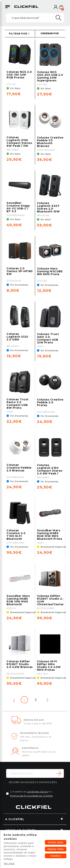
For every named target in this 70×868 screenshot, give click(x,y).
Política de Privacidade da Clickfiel (31, 796)
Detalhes (56, 856)
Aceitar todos (56, 842)
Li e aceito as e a (31, 794)
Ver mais (9, 863)
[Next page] (47, 700)
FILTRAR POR (18, 34)
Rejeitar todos (56, 849)
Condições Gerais (37, 792)
